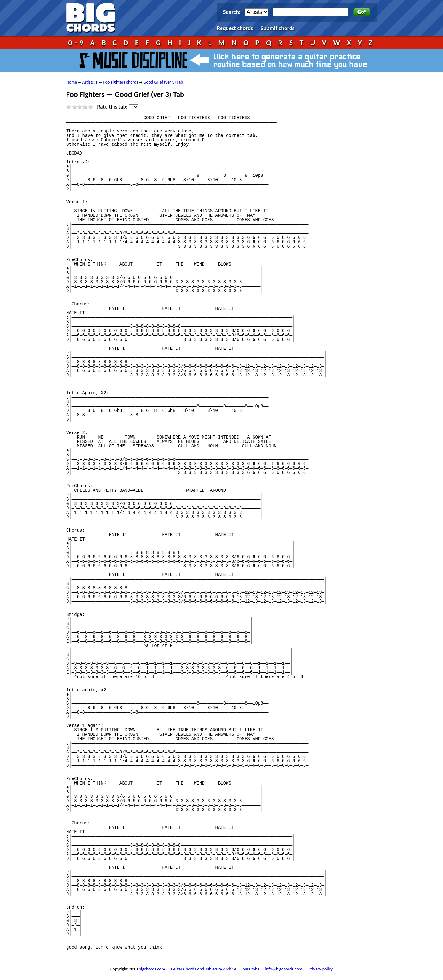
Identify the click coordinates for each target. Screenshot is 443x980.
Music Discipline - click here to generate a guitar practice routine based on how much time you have (221, 61)
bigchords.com (94, 18)
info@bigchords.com (284, 969)
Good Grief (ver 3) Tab (163, 82)
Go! (362, 12)
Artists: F (90, 82)
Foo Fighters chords (121, 82)
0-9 (77, 43)
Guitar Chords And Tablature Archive (204, 969)
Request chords (235, 28)
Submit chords (278, 28)
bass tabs (251, 969)
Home (72, 82)
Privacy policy (321, 969)
